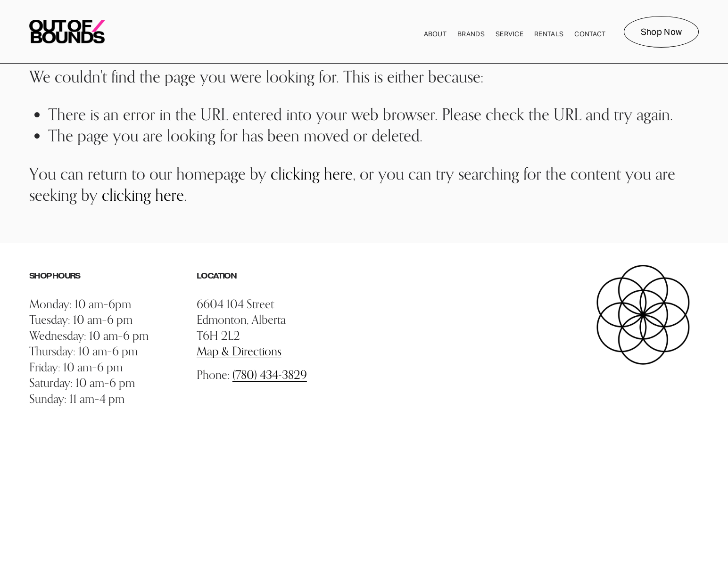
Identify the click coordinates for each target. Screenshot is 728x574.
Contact (590, 34)
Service (509, 34)
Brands (471, 34)
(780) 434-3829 (270, 375)
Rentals (549, 34)
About (435, 34)
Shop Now (662, 32)
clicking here (312, 174)
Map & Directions (239, 351)
